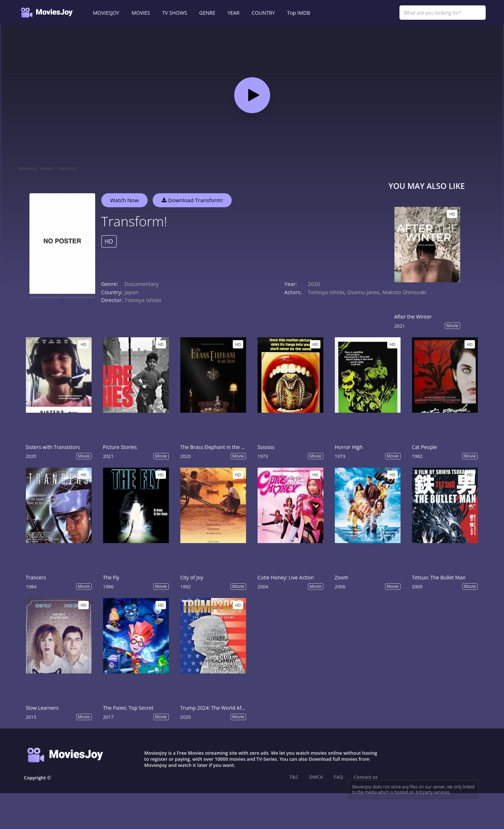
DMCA (316, 777)
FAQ (338, 777)
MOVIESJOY (106, 13)
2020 (314, 284)
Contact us (366, 777)
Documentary (142, 284)
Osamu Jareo (363, 292)
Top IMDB (299, 13)
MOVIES (141, 13)
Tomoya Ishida (143, 300)
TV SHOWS (174, 13)
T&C (294, 777)
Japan (132, 292)
